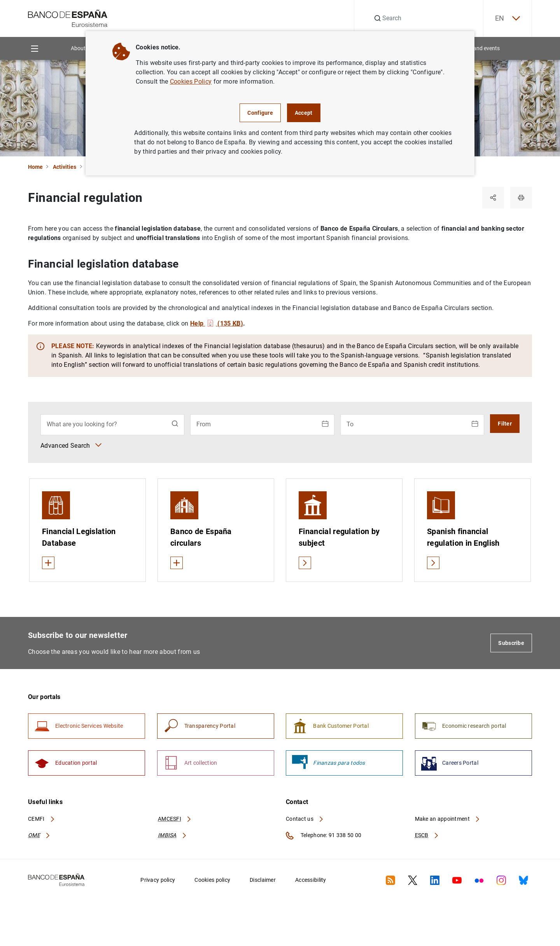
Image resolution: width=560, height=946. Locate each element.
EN (507, 18)
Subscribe (511, 643)
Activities (65, 167)
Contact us (305, 819)
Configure (260, 113)
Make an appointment (448, 819)
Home (35, 167)
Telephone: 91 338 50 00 (324, 836)
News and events (479, 48)
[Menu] (34, 48)
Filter (505, 424)
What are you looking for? (82, 424)
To (350, 424)
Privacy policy (158, 880)
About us (82, 48)
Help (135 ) (217, 323)
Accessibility (311, 880)
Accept (304, 113)
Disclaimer (263, 880)
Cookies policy (212, 880)
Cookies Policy (191, 81)
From (204, 424)
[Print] (521, 198)
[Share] (493, 198)
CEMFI (42, 819)
